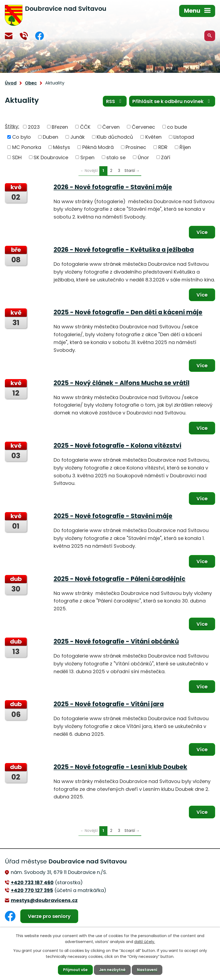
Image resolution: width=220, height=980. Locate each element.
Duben (50, 137)
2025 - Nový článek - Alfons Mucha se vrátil (122, 383)
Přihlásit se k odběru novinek (172, 101)
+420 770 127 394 (24, 36)
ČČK (85, 127)
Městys (62, 147)
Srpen (87, 157)
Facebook (40, 36)
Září (166, 157)
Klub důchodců (115, 137)
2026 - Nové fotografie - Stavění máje (113, 187)
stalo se (116, 157)
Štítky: (12, 126)
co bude (177, 127)
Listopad (184, 137)
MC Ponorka (27, 147)
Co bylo (22, 137)
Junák (78, 137)
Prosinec (136, 147)
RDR (163, 147)
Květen (153, 137)
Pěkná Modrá (98, 147)
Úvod (11, 83)
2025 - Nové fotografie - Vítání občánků (116, 641)
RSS (115, 101)
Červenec (143, 127)
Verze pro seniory (49, 916)
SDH (17, 157)
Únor (143, 157)
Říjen (185, 147)
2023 (34, 127)
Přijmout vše (75, 970)
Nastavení (147, 970)
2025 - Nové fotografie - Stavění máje (113, 516)
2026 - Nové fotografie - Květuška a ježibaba (124, 250)
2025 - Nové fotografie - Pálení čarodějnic (119, 579)
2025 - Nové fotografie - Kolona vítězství (117, 445)
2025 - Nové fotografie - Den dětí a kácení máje (128, 312)
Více (202, 232)
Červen (111, 127)
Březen (60, 127)
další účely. (145, 942)
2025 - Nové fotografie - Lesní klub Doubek (120, 767)
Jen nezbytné (112, 970)
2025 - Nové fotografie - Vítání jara (109, 704)
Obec (31, 83)
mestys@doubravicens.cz (9, 36)
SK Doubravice (51, 157)
